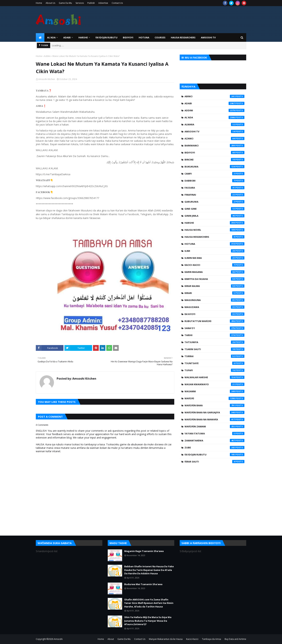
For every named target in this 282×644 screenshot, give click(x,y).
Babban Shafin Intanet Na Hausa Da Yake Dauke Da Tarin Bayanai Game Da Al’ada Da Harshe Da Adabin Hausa (149, 570)
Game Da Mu (65, 3)
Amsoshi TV (214, 131)
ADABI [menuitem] (67, 37)
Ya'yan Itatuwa (214, 433)
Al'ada (214, 117)
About (111, 639)
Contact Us (117, 3)
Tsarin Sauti (214, 349)
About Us (50, 3)
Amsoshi (58, 639)
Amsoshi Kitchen (47, 79)
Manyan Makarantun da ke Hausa (166, 639)
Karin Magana (214, 272)
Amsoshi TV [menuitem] (208, 37)
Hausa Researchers (214, 237)
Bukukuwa (214, 167)
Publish (91, 3)
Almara (214, 124)
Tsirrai (214, 356)
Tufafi (214, 370)
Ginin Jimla (214, 216)
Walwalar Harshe (214, 377)
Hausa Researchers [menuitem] (183, 37)
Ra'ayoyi (214, 314)
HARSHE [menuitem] (83, 37)
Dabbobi (214, 181)
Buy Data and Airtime (235, 639)
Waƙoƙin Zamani (214, 426)
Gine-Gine (214, 209)
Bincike (214, 160)
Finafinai (214, 195)
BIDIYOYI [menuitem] (128, 37)
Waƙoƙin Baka (214, 405)
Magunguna (214, 300)
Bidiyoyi (214, 153)
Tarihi (214, 335)
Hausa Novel (214, 230)
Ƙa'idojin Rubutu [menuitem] (106, 37)
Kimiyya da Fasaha (214, 279)
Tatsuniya (214, 342)
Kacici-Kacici (214, 265)
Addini (47, 56)
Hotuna (214, 244)
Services (80, 3)
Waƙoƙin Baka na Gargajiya (214, 412)
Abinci (214, 96)
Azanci (214, 138)
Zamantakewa (214, 440)
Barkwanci (214, 146)
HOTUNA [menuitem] (144, 37)
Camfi (214, 174)
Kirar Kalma (214, 286)
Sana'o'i (214, 328)
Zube (214, 448)
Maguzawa (214, 307)
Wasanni (214, 391)
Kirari (214, 293)
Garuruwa (214, 202)
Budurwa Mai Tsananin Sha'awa (143, 584)
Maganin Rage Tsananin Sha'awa (144, 551)
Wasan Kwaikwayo (214, 384)
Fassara (214, 188)
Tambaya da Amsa (211, 639)
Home (39, 3)
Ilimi (214, 251)
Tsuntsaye (214, 363)
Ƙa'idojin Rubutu (214, 455)
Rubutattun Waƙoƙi (214, 321)
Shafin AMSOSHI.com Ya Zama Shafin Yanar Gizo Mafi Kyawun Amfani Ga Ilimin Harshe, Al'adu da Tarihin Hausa (149, 603)
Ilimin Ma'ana (214, 258)
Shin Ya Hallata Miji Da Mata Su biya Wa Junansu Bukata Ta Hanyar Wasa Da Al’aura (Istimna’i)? (148, 621)
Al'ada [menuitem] (51, 37)
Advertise (103, 3)
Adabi (214, 103)
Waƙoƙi (214, 398)
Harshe (214, 223)
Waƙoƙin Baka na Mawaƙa (214, 419)
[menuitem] (40, 37)
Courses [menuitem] (160, 37)
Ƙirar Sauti (214, 462)
